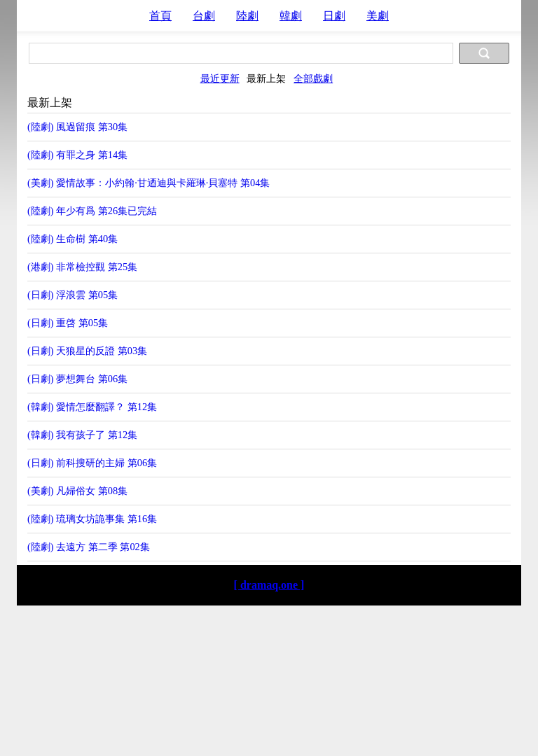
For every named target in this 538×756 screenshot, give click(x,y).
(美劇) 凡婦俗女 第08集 (77, 491)
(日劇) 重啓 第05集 (68, 323)
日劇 (334, 16)
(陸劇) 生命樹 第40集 (73, 239)
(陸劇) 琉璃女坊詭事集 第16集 (92, 519)
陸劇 (247, 16)
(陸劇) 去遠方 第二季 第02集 (89, 547)
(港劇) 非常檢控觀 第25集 (82, 267)
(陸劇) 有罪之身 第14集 (77, 155)
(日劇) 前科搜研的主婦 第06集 (92, 463)
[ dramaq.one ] (269, 585)
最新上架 (266, 78)
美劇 (378, 16)
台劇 (204, 16)
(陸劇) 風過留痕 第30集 (77, 127)
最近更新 (220, 78)
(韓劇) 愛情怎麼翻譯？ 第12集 (92, 407)
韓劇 (291, 16)
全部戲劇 (313, 78)
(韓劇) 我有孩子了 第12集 (82, 435)
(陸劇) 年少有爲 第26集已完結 (92, 211)
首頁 (160, 16)
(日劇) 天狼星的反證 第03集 (87, 351)
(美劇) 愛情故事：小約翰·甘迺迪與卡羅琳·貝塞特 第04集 (149, 183)
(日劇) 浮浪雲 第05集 (73, 295)
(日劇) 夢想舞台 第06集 (77, 379)
